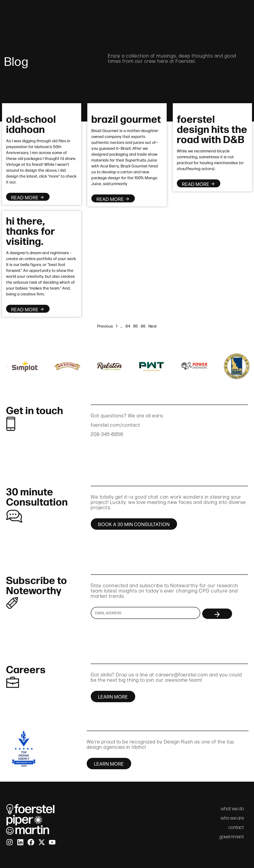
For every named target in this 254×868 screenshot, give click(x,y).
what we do (184, 13)
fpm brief (214, 13)
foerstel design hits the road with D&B (212, 128)
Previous (105, 326)
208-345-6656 (107, 434)
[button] (7, 367)
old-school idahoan (31, 123)
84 (128, 326)
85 (136, 326)
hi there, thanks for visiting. (30, 230)
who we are (151, 13)
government (232, 837)
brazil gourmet (126, 118)
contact (240, 13)
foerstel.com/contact (116, 425)
